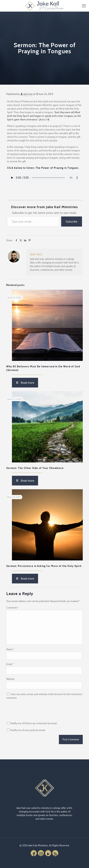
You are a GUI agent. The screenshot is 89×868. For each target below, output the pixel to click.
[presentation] (35, 712)
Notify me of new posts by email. (28, 730)
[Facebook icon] (34, 853)
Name (10, 649)
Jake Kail (28, 94)
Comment (12, 608)
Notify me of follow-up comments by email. (34, 723)
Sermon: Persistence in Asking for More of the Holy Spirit (44, 566)
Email (10, 664)
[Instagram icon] (41, 853)
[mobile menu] (84, 6)
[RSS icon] (55, 853)
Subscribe (72, 221)
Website (10, 679)
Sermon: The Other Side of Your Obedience (35, 468)
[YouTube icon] (48, 853)
